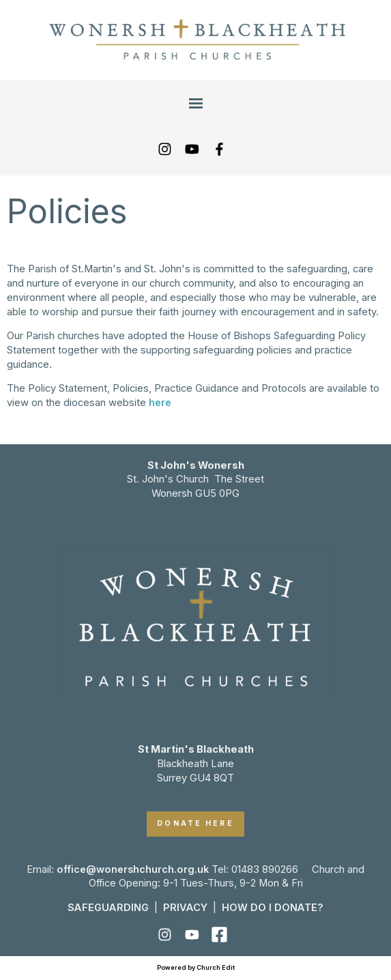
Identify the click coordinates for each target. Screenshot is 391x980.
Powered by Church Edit (196, 967)
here (160, 403)
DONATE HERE (195, 823)
